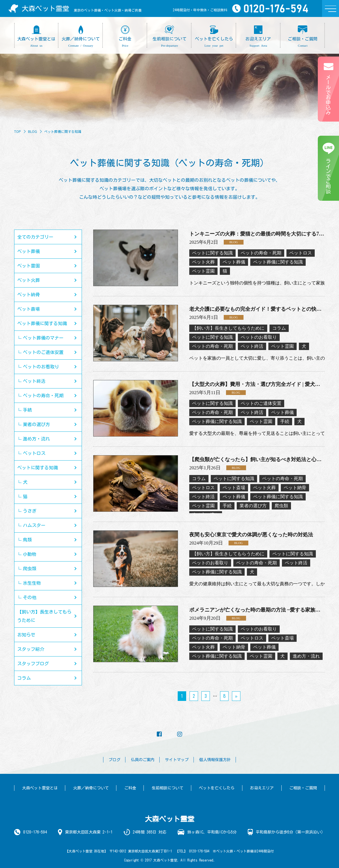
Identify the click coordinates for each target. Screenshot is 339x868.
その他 (30, 597)
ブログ (114, 760)
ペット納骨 (29, 295)
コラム (24, 678)
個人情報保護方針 (215, 760)
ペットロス (34, 453)
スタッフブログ (33, 664)
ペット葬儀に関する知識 (42, 323)
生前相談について (168, 788)
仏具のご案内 (143, 760)
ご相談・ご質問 (303, 788)
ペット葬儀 (29, 251)
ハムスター (34, 525)
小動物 (30, 554)
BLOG (32, 131)
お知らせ (26, 635)
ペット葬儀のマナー (43, 338)
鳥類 (27, 540)
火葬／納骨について (91, 788)
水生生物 (32, 583)
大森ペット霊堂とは (40, 788)
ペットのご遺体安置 (43, 352)
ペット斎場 (29, 309)
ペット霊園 (29, 266)
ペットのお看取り (41, 367)
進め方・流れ (36, 439)
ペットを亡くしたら (217, 788)
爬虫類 (30, 569)
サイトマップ (177, 760)
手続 (27, 410)
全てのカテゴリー (35, 237)
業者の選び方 (36, 424)
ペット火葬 (29, 280)
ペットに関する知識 (38, 468)
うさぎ (30, 511)
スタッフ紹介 (31, 649)
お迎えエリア (262, 788)
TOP (18, 131)
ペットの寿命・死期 (43, 396)
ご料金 (130, 788)
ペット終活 (34, 381)
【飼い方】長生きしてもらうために (44, 616)
